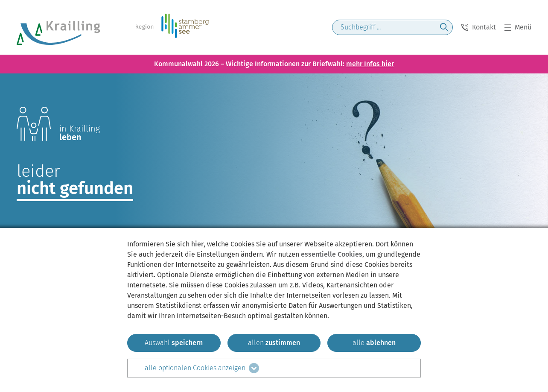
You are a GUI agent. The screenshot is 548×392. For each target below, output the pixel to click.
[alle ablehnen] (374, 343)
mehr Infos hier (370, 64)
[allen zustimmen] (274, 343)
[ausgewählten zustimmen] (174, 343)
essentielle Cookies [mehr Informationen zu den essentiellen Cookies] (332, 254)
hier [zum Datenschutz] (197, 244)
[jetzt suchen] (444, 27)
